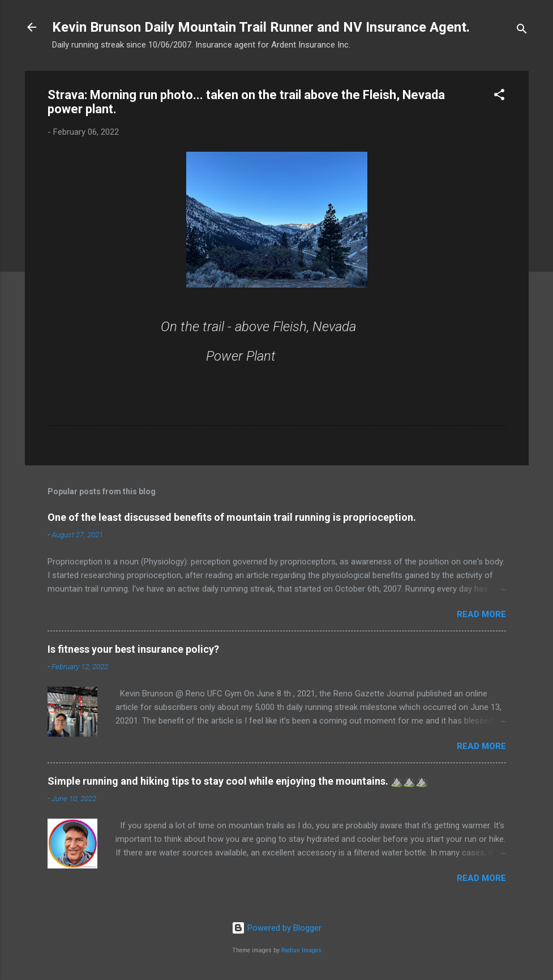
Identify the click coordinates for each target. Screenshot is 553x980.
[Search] (522, 31)
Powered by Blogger (276, 928)
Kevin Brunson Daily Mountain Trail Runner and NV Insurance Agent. (261, 27)
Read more (481, 614)
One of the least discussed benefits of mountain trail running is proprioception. (232, 517)
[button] (499, 97)
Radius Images (301, 950)
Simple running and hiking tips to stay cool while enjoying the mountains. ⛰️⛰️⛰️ (238, 781)
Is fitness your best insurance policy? (133, 649)
